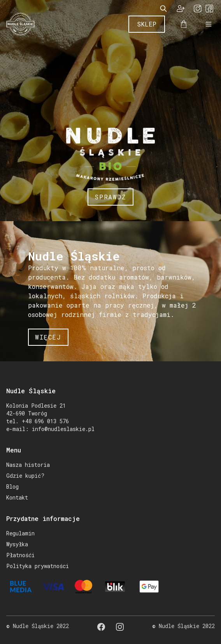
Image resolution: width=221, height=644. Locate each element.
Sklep (147, 24)
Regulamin (20, 533)
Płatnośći (20, 555)
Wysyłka (17, 544)
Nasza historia (28, 465)
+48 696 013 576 (45, 421)
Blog (12, 487)
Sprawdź (110, 197)
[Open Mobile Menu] (209, 24)
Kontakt (17, 497)
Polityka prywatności (38, 566)
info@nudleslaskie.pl (63, 429)
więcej (48, 337)
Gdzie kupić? (25, 476)
